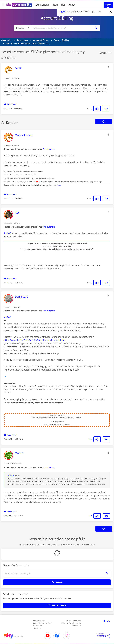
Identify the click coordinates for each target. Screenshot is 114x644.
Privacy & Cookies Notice (43, 623)
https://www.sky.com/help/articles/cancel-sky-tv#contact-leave (35, 340)
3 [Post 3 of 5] (8, 283)
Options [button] (104, 53)
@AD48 (7, 233)
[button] (108, 67)
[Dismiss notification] (111, 12)
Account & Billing (57, 18)
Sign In (108, 5)
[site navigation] (3, 5)
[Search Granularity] (23, 28)
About (72, 5)
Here (59, 185)
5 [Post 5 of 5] (8, 516)
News (55, 5)
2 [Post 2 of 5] (8, 199)
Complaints (38, 626)
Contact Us (76, 626)
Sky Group (37, 628)
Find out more (49, 149)
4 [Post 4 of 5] (8, 439)
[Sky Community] (19, 5)
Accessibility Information (71, 623)
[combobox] (62, 28)
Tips (63, 5)
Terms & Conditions (73, 621)
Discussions (42, 5)
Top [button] (108, 621)
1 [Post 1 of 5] (8, 108)
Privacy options (39, 621)
